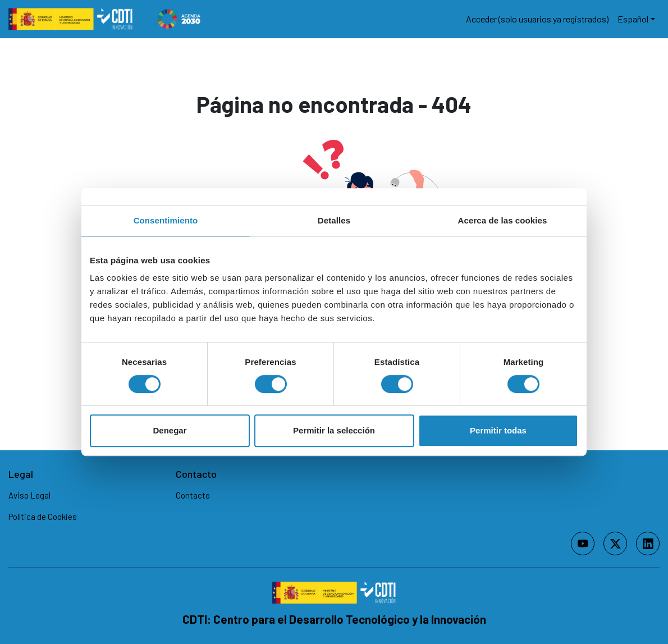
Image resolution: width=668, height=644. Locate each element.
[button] (636, 19)
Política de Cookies (43, 517)
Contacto (193, 495)
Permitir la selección (334, 430)
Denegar (170, 430)
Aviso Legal (29, 495)
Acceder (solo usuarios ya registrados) (537, 19)
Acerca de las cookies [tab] (503, 220)
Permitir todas (498, 430)
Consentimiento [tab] (166, 220)
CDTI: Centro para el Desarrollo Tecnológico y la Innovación (334, 619)
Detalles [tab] (334, 220)
